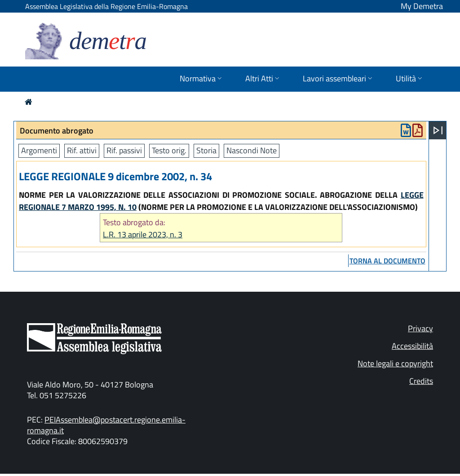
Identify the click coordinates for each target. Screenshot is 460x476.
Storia (206, 150)
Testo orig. (169, 150)
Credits (421, 381)
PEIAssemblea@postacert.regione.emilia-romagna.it (106, 425)
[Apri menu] (438, 130)
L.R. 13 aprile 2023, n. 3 (143, 234)
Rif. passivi (124, 150)
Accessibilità (412, 346)
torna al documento (387, 261)
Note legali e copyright (395, 363)
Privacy (420, 328)
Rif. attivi (82, 150)
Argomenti (39, 150)
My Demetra (422, 6)
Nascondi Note (252, 150)
